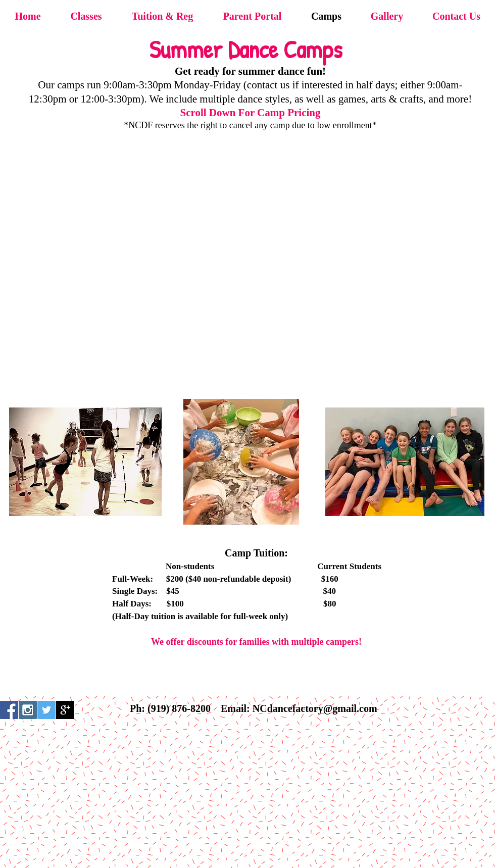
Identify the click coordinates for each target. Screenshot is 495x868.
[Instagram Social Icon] (28, 710)
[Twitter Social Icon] (46, 710)
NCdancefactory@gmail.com (315, 708)
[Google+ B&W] (65, 710)
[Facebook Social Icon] (9, 710)
